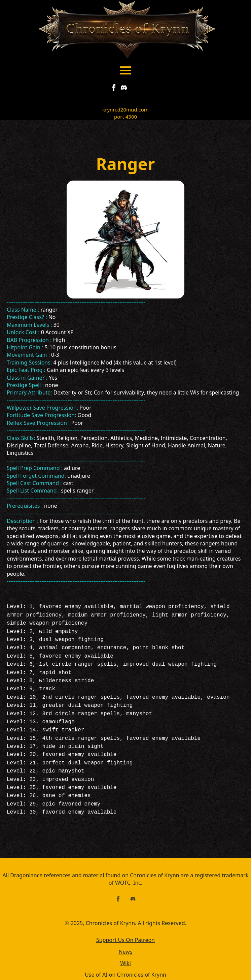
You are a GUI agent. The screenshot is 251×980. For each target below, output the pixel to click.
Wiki (125, 945)
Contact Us (125, 968)
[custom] (124, 88)
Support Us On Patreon (125, 922)
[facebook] (114, 88)
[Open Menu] (125, 70)
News (125, 934)
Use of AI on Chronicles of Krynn (125, 956)
